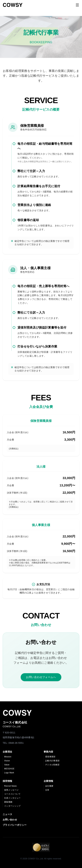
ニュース (7, 814)
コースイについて (12, 794)
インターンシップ (12, 806)
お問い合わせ (10, 820)
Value (7, 765)
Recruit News (10, 786)
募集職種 (8, 802)
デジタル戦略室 (52, 765)
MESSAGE (9, 769)
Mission (8, 757)
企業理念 (7, 752)
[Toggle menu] (77, 5)
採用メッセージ (11, 790)
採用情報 (7, 781)
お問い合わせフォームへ (41, 677)
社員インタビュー (12, 798)
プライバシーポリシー (15, 825)
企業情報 (48, 781)
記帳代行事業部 (52, 761)
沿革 (47, 790)
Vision (7, 761)
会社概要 (49, 786)
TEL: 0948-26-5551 (13, 743)
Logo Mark (9, 773)
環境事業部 (50, 757)
